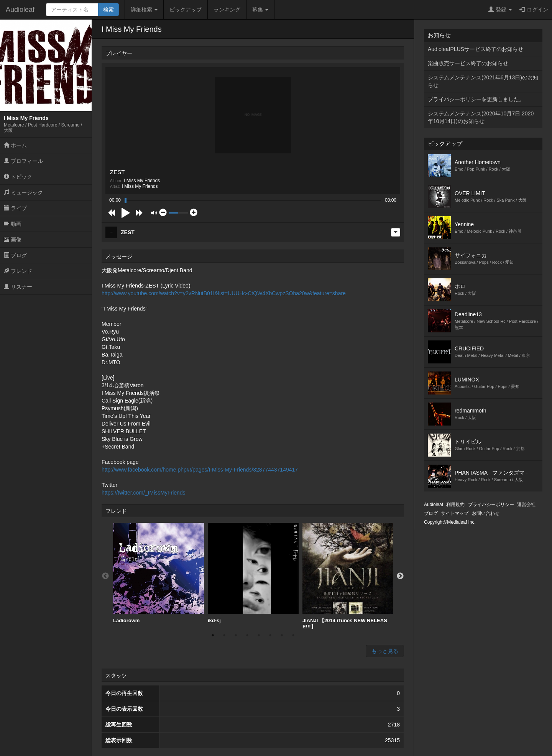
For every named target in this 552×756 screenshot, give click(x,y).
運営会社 (526, 505)
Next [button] (400, 576)
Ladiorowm (159, 573)
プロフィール (23, 161)
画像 (13, 240)
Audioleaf (20, 10)
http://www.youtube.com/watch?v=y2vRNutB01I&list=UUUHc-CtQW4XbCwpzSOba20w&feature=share (224, 293)
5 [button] (259, 635)
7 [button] (282, 635)
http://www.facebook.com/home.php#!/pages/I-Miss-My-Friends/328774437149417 (200, 470)
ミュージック (23, 192)
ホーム (15, 145)
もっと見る (385, 651)
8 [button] (293, 635)
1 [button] (213, 635)
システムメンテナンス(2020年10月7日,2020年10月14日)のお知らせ (481, 117)
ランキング (227, 10)
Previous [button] (105, 576)
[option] (159, 573)
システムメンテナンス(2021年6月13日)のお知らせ (483, 81)
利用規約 (455, 505)
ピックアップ (186, 10)
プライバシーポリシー (491, 505)
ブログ (15, 255)
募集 (260, 10)
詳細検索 (144, 10)
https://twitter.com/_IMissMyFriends (144, 493)
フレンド (18, 271)
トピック (18, 177)
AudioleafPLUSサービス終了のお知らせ (476, 49)
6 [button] (270, 635)
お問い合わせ (486, 513)
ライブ (15, 208)
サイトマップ (455, 513)
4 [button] (247, 635)
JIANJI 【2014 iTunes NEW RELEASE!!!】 (348, 576)
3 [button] (236, 635)
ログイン (534, 10)
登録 (500, 10)
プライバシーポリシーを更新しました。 (476, 99)
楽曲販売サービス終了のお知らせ (468, 63)
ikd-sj (253, 573)
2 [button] (224, 635)
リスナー (18, 287)
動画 (13, 224)
